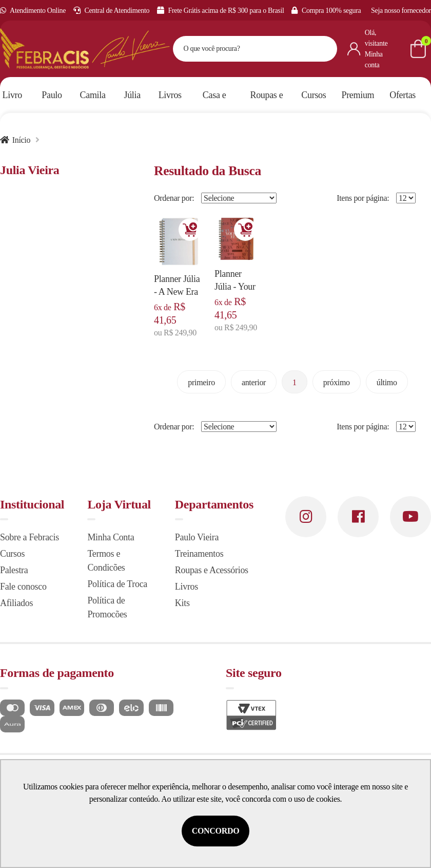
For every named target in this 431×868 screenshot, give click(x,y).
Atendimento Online (33, 11)
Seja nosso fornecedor (401, 11)
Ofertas (403, 95)
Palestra (14, 570)
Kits (182, 603)
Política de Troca (117, 584)
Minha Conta (111, 537)
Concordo (216, 831)
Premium (358, 95)
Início (21, 140)
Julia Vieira (30, 170)
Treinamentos (199, 554)
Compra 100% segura (326, 11)
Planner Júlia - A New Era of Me (177, 292)
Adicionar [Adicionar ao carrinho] (190, 230)
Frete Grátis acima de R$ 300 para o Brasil (221, 11)
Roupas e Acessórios (212, 570)
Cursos (12, 554)
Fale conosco (23, 587)
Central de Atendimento (112, 11)
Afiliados (16, 603)
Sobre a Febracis (30, 537)
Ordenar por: (174, 198)
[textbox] (242, 49)
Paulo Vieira (197, 537)
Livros (187, 587)
